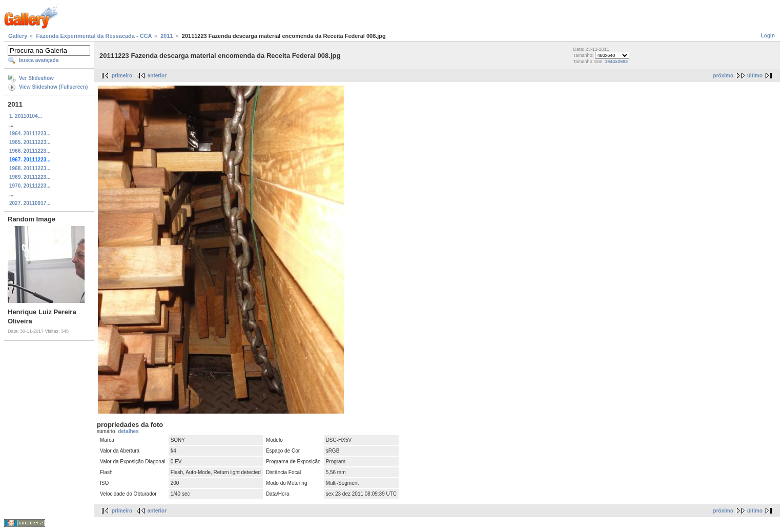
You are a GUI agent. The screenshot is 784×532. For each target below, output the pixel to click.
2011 (167, 36)
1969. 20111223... (30, 177)
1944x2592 (616, 62)
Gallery (18, 36)
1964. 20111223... (30, 134)
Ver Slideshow (36, 78)
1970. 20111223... (30, 186)
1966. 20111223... (30, 151)
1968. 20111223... (30, 168)
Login (768, 36)
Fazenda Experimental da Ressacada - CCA (94, 36)
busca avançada (39, 60)
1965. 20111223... (30, 142)
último (755, 76)
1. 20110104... (26, 116)
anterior (157, 76)
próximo (723, 76)
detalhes (128, 431)
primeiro (122, 76)
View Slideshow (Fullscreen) (53, 87)
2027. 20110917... (30, 203)
